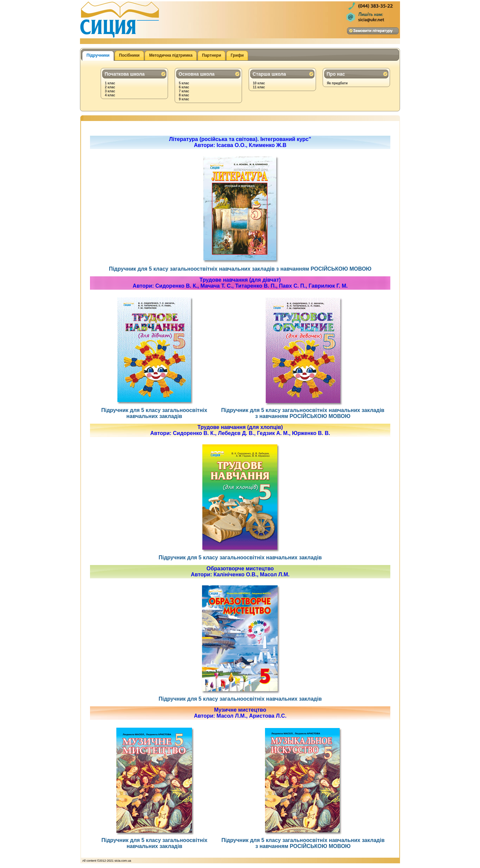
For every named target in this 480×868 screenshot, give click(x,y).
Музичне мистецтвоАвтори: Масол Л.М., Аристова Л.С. (240, 713)
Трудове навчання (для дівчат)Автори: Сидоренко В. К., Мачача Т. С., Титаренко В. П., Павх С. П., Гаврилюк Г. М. (240, 283)
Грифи (237, 55)
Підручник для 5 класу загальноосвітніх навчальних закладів (154, 410)
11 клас (259, 87)
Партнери (211, 55)
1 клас (110, 83)
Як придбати (337, 83)
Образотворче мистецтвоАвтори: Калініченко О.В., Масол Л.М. (240, 571)
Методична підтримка (171, 55)
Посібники (129, 55)
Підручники (98, 55)
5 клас (184, 83)
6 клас (184, 87)
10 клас (259, 83)
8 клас (184, 95)
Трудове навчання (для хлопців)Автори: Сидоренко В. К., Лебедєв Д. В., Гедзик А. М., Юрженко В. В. (240, 430)
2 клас (110, 87)
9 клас (184, 99)
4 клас (110, 95)
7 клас (184, 91)
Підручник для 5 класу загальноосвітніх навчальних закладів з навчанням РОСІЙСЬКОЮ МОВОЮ (303, 410)
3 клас (110, 91)
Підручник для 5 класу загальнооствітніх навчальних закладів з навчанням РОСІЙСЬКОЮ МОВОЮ (240, 266)
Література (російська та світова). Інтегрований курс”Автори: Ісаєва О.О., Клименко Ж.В (240, 142)
